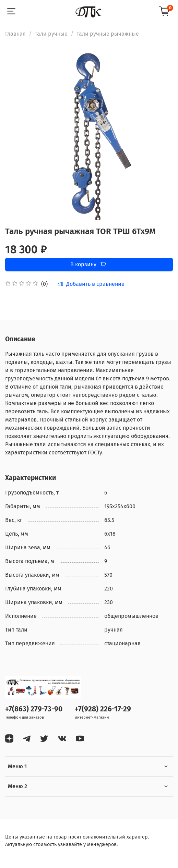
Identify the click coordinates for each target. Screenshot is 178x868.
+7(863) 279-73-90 (34, 709)
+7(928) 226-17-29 (103, 709)
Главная (15, 34)
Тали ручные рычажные (108, 34)
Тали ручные (51, 34)
